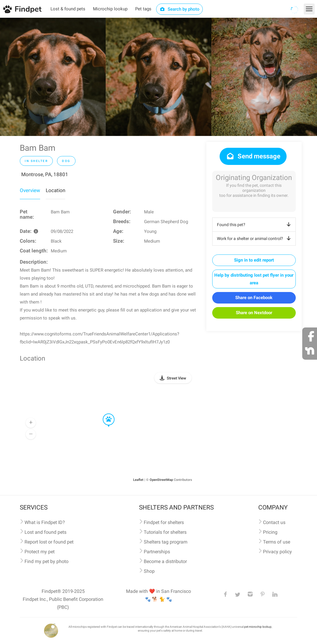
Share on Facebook (254, 298)
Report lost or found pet (49, 542)
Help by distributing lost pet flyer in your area (254, 279)
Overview (30, 190)
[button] (104, 414)
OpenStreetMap (161, 480)
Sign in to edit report (254, 260)
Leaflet (138, 480)
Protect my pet (40, 552)
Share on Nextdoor (254, 313)
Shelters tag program (166, 542)
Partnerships (157, 552)
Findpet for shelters (164, 522)
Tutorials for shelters (165, 532)
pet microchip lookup (258, 627)
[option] (53, 77)
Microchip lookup (110, 9)
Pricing (270, 532)
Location (55, 190)
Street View (177, 378)
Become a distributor (165, 561)
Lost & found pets (68, 9)
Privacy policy (277, 552)
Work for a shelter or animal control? (255, 239)
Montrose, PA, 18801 (45, 174)
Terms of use (277, 542)
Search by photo (180, 9)
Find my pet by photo (46, 561)
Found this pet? (255, 225)
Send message (253, 156)
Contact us (274, 522)
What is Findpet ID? (45, 522)
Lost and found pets (45, 532)
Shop (149, 571)
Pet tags (143, 9)
